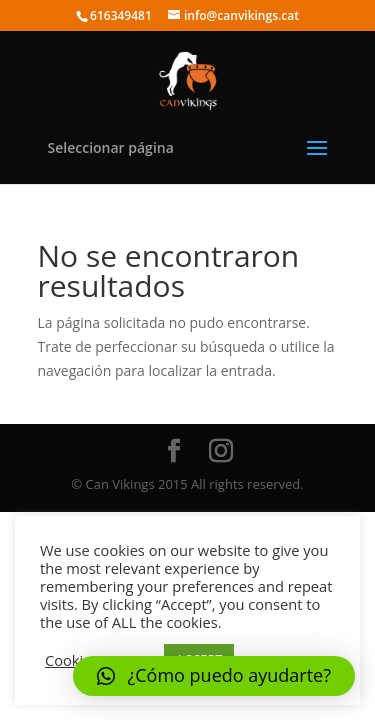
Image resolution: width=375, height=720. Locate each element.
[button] (214, 676)
